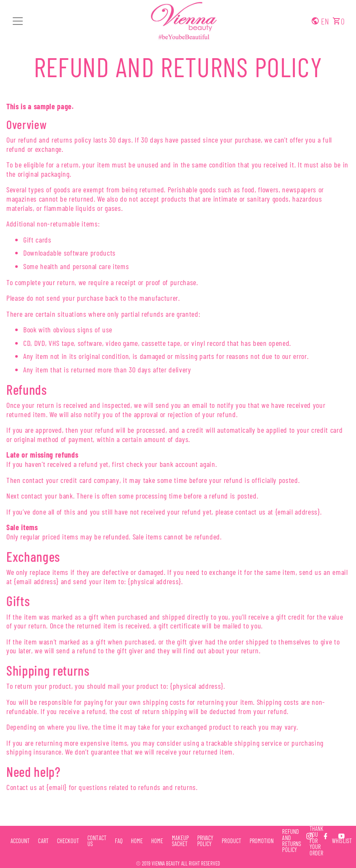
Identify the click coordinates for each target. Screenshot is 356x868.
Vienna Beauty (166, 863)
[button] (18, 21)
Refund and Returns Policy (178, 66)
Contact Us (97, 841)
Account (20, 841)
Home (137, 841)
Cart (43, 841)
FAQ (119, 841)
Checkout (68, 841)
